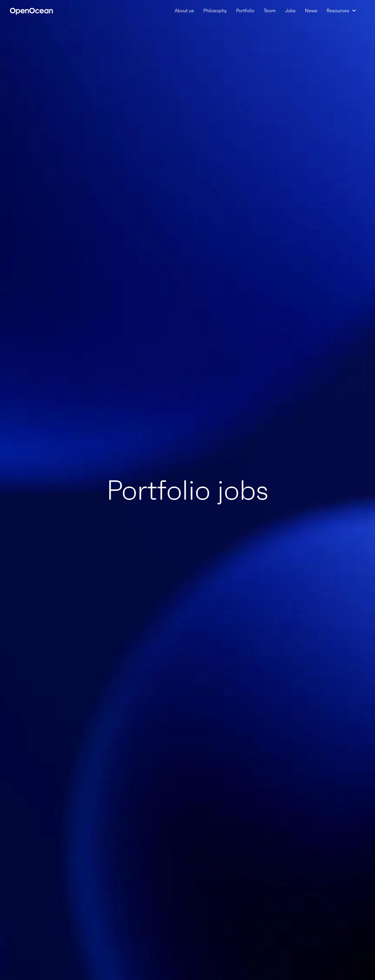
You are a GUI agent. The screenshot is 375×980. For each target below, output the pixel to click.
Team (270, 11)
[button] (341, 11)
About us (184, 11)
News (311, 11)
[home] (31, 11)
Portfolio (245, 11)
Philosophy (215, 11)
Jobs (290, 11)
